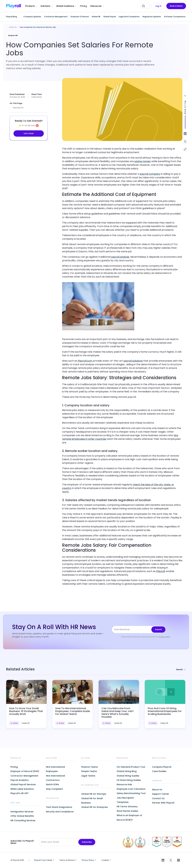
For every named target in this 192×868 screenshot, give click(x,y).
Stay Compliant (54, 789)
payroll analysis (120, 257)
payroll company (150, 174)
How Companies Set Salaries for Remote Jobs (38, 27)
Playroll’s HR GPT (20, 793)
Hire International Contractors (55, 778)
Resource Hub (124, 784)
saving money (143, 161)
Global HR (13, 27)
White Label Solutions (22, 789)
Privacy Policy (165, 637)
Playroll (160, 571)
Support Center (161, 794)
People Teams (89, 771)
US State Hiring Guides (129, 780)
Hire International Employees (55, 769)
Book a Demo (176, 6)
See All (181, 670)
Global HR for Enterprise (94, 807)
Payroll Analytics (20, 780)
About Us (157, 790)
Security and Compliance (60, 812)
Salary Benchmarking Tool (131, 793)
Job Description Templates (125, 800)
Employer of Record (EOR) (25, 771)
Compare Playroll (162, 767)
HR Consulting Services (23, 820)
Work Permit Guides (127, 811)
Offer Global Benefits (22, 816)
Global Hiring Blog (127, 771)
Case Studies (159, 771)
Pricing (83, 6)
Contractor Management (24, 776)
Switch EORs (52, 784)
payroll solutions (133, 361)
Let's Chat (29, 133)
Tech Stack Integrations (59, 807)
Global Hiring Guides (128, 776)
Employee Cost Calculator (131, 789)
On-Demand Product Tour (131, 767)
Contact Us (158, 798)
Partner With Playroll (163, 803)
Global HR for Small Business (92, 801)
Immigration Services (22, 812)
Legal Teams (88, 776)
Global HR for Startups (94, 794)
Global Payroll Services (23, 784)
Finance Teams (90, 767)
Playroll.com (85, 361)
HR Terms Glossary (127, 807)
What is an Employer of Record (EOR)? (129, 818)
